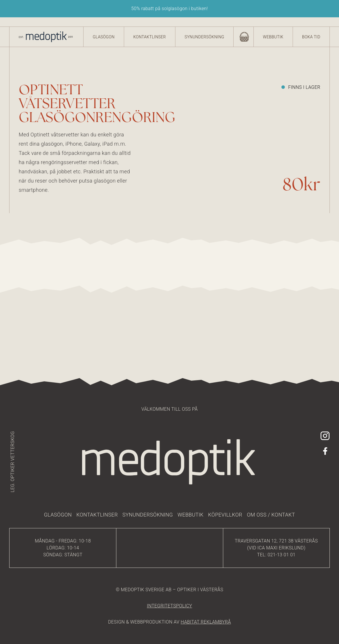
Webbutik (273, 37)
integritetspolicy (170, 606)
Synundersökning (204, 37)
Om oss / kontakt (271, 515)
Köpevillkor (225, 515)
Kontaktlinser (150, 37)
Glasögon (104, 37)
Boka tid (311, 37)
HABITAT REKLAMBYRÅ (206, 622)
